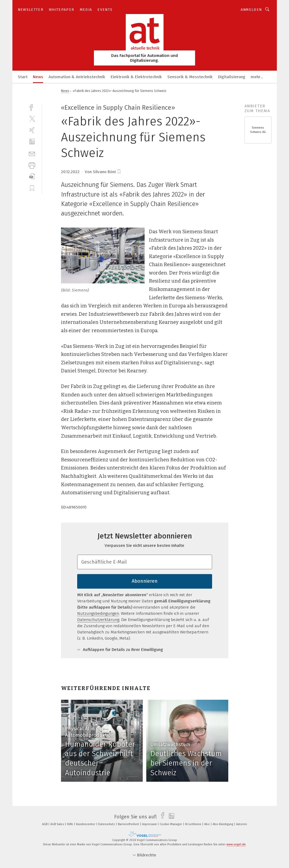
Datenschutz (107, 824)
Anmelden (251, 10)
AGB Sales (58, 824)
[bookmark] (119, 172)
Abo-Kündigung (223, 824)
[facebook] (32, 107)
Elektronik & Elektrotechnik (136, 77)
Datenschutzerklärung (98, 620)
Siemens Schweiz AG (258, 130)
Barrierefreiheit (129, 824)
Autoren (242, 824)
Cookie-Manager (171, 824)
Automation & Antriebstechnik (77, 77)
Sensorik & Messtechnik (190, 77)
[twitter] (32, 119)
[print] (32, 165)
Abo (207, 824)
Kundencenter (86, 824)
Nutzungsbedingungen (98, 613)
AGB (45, 824)
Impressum (150, 824)
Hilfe (70, 824)
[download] (32, 176)
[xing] (32, 130)
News (38, 77)
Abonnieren (145, 581)
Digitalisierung (232, 77)
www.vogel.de (236, 844)
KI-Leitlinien (194, 824)
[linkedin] (32, 142)
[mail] (32, 153)
